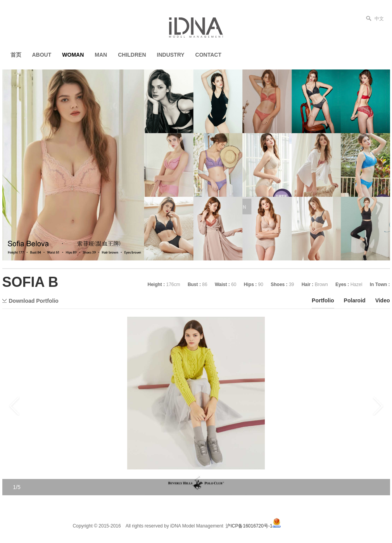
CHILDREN (132, 55)
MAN (101, 55)
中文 (379, 19)
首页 (16, 55)
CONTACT (208, 55)
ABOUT (42, 55)
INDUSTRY (171, 55)
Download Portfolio (34, 301)
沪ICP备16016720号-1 (249, 526)
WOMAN (73, 55)
